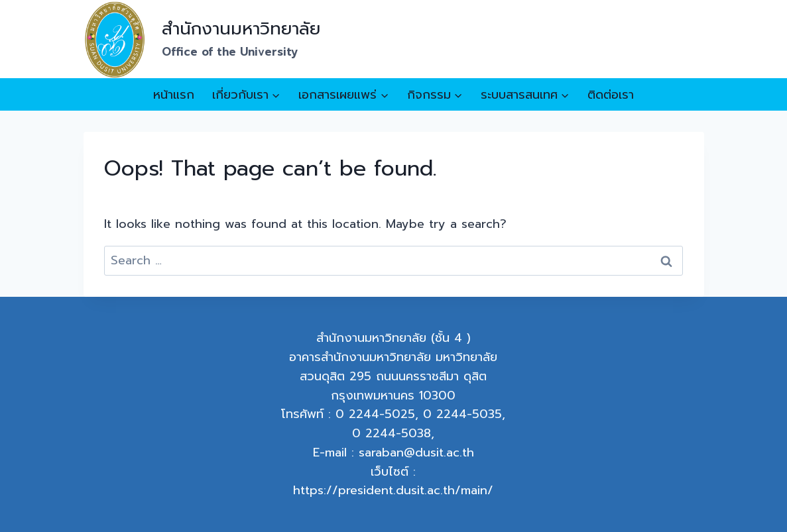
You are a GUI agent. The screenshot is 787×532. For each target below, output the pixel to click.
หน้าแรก (174, 95)
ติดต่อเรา (611, 95)
